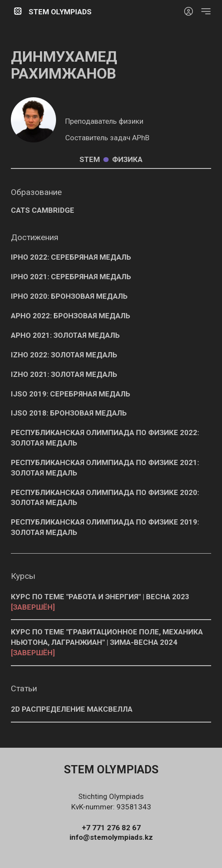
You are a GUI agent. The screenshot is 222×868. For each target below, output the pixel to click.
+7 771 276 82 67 (111, 828)
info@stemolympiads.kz (111, 837)
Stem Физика (111, 160)
